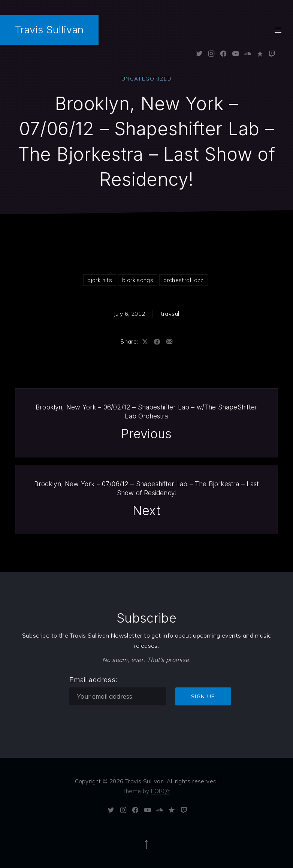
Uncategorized (146, 79)
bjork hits (100, 280)
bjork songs (138, 280)
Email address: (93, 679)
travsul (170, 314)
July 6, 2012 (130, 314)
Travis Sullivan (49, 30)
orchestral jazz (184, 280)
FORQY (161, 791)
